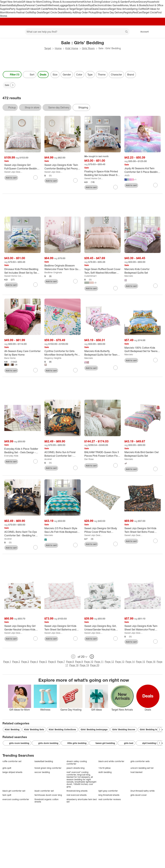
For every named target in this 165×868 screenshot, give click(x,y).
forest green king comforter (48, 768)
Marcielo (129, 276)
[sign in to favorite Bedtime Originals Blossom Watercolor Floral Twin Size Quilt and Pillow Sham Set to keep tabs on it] (75, 281)
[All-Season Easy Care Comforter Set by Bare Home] (23, 353)
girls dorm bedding (46, 743)
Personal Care (33, 5)
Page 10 (89, 662)
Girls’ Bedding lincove (124, 729)
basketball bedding (44, 761)
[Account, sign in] (143, 32)
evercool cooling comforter (16, 799)
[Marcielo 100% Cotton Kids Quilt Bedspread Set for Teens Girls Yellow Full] (143, 350)
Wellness (53, 5)
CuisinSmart (90, 276)
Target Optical (84, 9)
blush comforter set (44, 791)
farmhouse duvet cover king (48, 795)
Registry (128, 12)
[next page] (92, 657)
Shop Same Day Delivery (110, 12)
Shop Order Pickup (86, 12)
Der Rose (89, 459)
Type (90, 75)
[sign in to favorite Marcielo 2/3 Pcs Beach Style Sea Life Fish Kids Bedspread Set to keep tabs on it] (75, 545)
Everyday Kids (11, 456)
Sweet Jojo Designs (14, 172)
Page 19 (84, 665)
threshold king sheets (77, 791)
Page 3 (25, 662)
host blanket (136, 772)
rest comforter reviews (110, 799)
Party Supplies (18, 9)
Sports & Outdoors (78, 5)
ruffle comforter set (12, 761)
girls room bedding (17, 743)
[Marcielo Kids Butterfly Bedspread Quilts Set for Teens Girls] (103, 353)
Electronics (99, 5)
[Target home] (7, 32)
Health (45, 5)
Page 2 (16, 662)
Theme (102, 75)
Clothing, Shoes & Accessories (59, 2)
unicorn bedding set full (142, 768)
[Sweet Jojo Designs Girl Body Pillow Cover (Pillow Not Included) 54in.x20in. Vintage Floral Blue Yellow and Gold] (103, 530)
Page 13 (120, 662)
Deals (95, 9)
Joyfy (127, 175)
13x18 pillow (105, 768)
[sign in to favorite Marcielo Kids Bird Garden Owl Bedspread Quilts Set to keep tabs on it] (155, 469)
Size (55, 75)
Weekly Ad (70, 12)
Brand (131, 75)
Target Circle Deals (53, 12)
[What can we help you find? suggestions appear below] (77, 32)
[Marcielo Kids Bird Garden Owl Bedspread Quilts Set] (143, 454)
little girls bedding (75, 743)
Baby (14, 5)
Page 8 (70, 662)
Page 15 (140, 662)
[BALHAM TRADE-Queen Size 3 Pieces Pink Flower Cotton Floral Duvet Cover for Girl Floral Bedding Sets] (103, 454)
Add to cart (11, 178)
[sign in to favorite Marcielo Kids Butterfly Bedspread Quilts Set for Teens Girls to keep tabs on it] (115, 368)
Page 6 (52, 662)
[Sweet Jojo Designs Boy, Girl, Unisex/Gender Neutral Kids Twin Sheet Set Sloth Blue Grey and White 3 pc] (103, 628)
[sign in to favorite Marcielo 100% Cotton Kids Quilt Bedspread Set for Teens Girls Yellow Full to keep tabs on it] (155, 360)
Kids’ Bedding (12, 729)
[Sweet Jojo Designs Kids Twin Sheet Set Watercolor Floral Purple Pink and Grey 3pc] (143, 628)
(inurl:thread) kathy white (143, 791)
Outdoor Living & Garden (115, 2)
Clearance (103, 9)
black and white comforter (111, 761)
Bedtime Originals (53, 272)
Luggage (63, 5)
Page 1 (7, 662)
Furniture (133, 2)
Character (116, 75)
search (127, 32)
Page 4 (34, 662)
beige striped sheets (12, 772)
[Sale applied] (9, 85)
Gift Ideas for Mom (32, 2)
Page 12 (109, 662)
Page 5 (43, 662)
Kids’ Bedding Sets (34, 729)
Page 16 (151, 662)
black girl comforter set (14, 791)
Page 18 (74, 665)
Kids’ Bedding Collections (62, 729)
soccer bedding (42, 772)
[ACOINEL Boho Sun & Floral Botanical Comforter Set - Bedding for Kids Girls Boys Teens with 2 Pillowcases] (63, 454)
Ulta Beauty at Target (64, 9)
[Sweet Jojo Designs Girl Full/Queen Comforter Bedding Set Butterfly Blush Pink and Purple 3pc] (23, 167)
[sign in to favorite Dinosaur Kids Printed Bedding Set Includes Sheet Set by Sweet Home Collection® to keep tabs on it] (35, 285)
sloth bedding (105, 772)
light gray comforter (108, 791)
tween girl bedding (103, 743)
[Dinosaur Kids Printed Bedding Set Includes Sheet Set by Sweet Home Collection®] (23, 271)
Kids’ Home (72, 48)
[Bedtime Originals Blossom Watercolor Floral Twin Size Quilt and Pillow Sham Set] (63, 267)
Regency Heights (53, 358)
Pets (50, 9)
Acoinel (48, 459)
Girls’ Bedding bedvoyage (94, 729)
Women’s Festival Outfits (19, 12)
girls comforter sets (140, 761)
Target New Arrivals (11, 2)
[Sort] (30, 75)
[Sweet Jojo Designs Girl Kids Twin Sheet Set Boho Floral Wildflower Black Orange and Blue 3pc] (143, 530)
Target (48, 48)
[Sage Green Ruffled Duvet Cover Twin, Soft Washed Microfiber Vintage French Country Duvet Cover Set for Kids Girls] (103, 271)
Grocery (143, 2)
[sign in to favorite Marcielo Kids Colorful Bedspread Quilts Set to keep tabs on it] (155, 286)
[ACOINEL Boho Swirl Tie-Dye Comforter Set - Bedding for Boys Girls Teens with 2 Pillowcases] (23, 534)
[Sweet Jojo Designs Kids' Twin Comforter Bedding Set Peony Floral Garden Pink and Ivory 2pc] (63, 167)
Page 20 (95, 665)
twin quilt (7, 795)
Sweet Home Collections (94, 178)
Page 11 (99, 662)
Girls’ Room (88, 48)
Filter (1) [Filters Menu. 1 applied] (12, 75)
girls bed (126, 743)
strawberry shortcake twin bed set (82, 801)
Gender (67, 75)
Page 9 (79, 662)
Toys (91, 5)
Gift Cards (42, 9)
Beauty (21, 5)
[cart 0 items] (158, 32)
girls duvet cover (139, 795)
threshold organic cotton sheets (47, 801)
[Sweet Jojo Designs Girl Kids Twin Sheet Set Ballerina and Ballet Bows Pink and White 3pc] (63, 628)
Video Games (113, 5)
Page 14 (130, 662)
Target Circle (150, 12)
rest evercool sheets (77, 795)
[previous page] (73, 657)
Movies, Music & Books (133, 5)
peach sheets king (76, 768)
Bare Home (10, 358)
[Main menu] (18, 32)
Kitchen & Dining (92, 2)
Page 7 (61, 662)
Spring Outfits (138, 9)
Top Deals (38, 12)
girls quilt (7, 768)
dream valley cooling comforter (77, 762)
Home (79, 2)
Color (79, 75)
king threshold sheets (109, 795)
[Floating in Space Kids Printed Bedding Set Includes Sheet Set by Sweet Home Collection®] (103, 173)
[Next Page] (13, 85)
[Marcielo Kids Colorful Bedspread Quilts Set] (143, 271)
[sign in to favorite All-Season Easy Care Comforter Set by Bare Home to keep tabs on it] (35, 370)
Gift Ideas (31, 9)
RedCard (138, 12)
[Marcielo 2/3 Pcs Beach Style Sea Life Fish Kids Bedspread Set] (63, 530)
